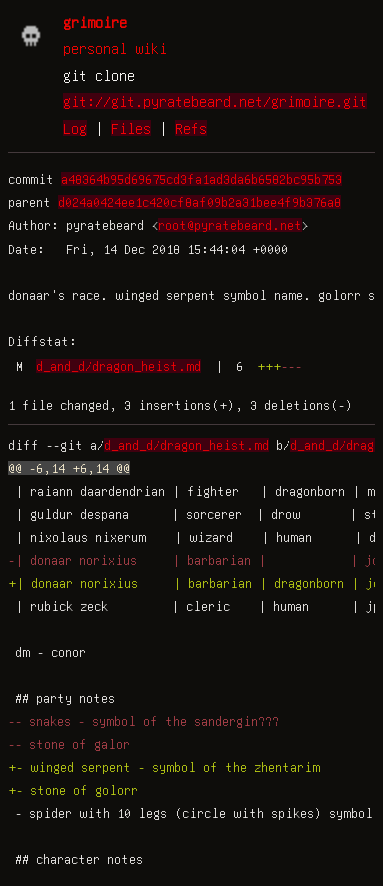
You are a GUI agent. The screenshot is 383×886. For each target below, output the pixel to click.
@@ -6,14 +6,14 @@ (69, 468)
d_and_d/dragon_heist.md (118, 366)
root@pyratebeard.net (230, 225)
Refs (191, 128)
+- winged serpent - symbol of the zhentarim (164, 767)
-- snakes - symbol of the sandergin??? (143, 721)
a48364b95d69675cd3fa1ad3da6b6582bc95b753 (201, 179)
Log (75, 128)
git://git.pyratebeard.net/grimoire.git (215, 101)
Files (131, 128)
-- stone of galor (69, 744)
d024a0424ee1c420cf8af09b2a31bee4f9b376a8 (199, 202)
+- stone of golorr (73, 790)
